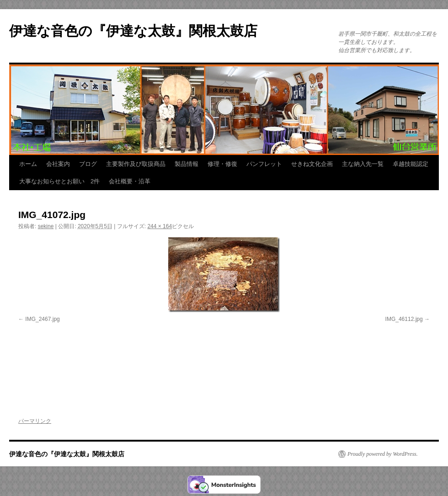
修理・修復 (222, 164)
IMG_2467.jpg (42, 319)
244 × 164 (160, 226)
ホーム (28, 164)
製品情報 (187, 164)
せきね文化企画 (312, 164)
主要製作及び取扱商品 (136, 164)
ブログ (88, 164)
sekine (46, 226)
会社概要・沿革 (130, 181)
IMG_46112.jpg (404, 319)
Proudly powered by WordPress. (383, 454)
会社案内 (58, 164)
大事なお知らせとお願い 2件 (59, 181)
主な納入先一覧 (363, 164)
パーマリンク (35, 421)
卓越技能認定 (411, 164)
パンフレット (264, 164)
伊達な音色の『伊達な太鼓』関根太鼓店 (133, 31)
